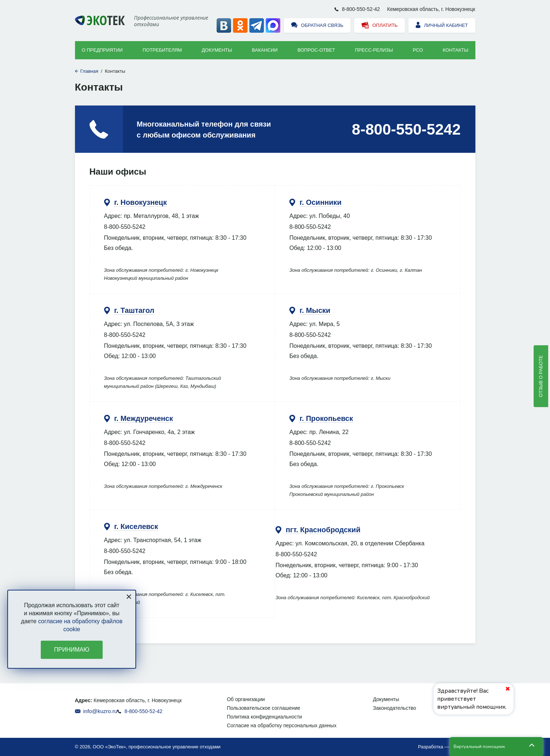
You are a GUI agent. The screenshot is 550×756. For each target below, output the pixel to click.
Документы (217, 50)
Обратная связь (317, 26)
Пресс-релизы (374, 50)
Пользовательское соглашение (264, 708)
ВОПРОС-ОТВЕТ (316, 50)
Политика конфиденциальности (264, 717)
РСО (418, 50)
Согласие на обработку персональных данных (282, 725)
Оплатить (379, 26)
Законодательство (394, 708)
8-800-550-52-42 (361, 9)
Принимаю (72, 650)
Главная (89, 71)
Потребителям (162, 50)
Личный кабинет (442, 26)
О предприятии (102, 50)
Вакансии (265, 50)
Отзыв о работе (541, 376)
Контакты (455, 50)
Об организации (246, 699)
